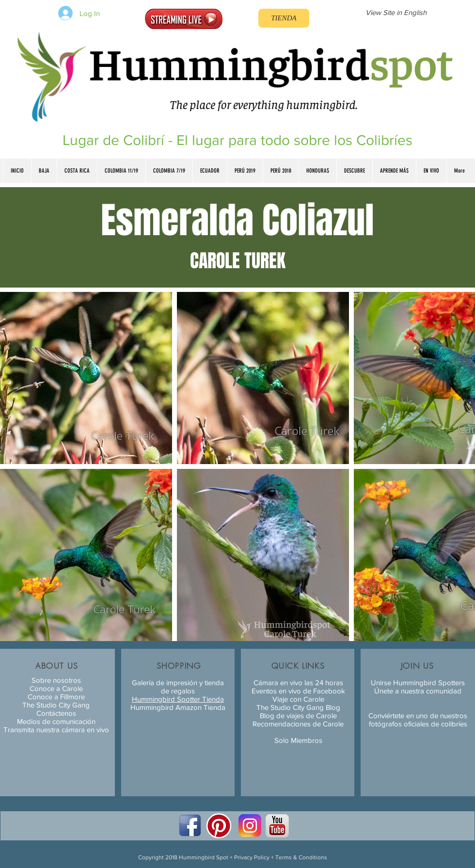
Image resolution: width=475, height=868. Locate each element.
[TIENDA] (284, 18)
